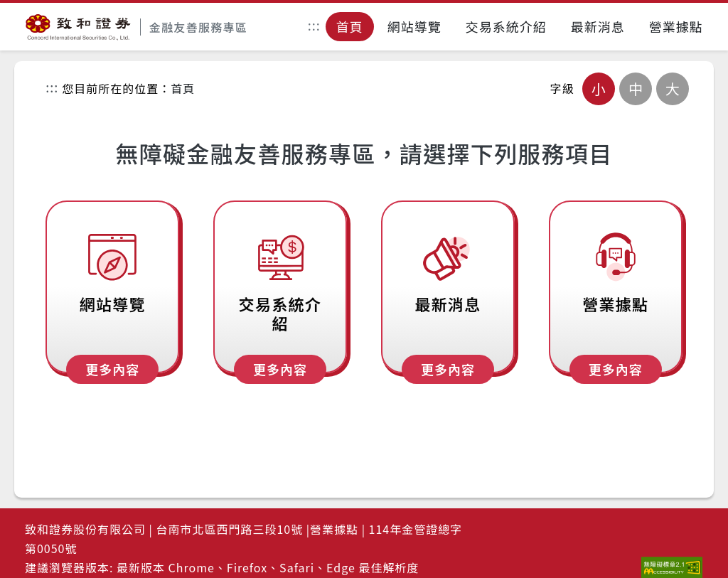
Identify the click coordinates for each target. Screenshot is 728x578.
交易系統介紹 (506, 26)
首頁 (350, 26)
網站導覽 (414, 26)
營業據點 (676, 26)
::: (314, 27)
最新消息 (598, 26)
